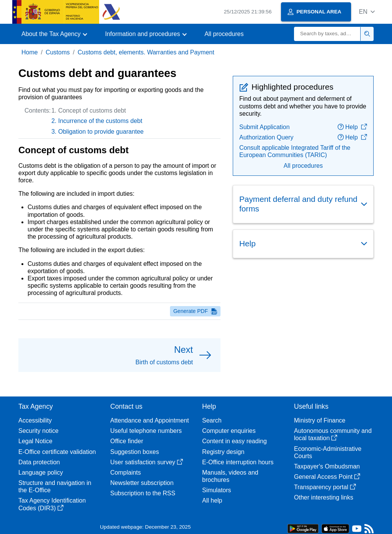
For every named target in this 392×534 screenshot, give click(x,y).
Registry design (223, 452)
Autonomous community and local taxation (333, 434)
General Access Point (327, 477)
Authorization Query (266, 137)
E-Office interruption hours (238, 462)
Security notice (38, 431)
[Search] (327, 34)
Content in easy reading (234, 441)
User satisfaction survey (147, 462)
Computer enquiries (229, 431)
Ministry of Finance (320, 420)
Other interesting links (324, 497)
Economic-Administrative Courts (328, 452)
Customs (58, 52)
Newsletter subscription (142, 483)
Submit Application (265, 127)
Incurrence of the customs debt (100, 121)
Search (212, 420)
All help (212, 500)
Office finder (127, 441)
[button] (367, 12)
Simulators (217, 490)
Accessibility (35, 420)
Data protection (39, 462)
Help (352, 127)
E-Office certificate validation (57, 452)
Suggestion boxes (135, 452)
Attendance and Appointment (150, 420)
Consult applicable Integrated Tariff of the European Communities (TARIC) (295, 151)
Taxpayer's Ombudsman (327, 466)
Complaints (126, 473)
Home (30, 52)
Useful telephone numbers (146, 431)
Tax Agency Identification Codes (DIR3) (52, 504)
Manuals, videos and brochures (230, 476)
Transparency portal (325, 487)
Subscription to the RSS (143, 493)
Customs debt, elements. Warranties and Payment (146, 52)
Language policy (41, 473)
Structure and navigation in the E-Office (55, 486)
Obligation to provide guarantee (101, 132)
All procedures (224, 34)
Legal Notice (35, 441)
